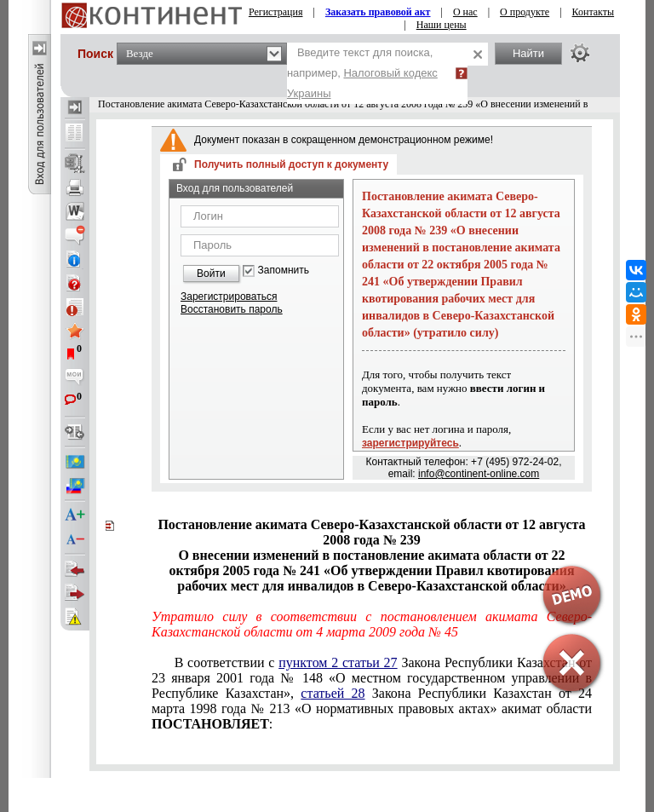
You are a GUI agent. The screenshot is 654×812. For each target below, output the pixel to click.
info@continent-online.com (479, 474)
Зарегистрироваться (229, 297)
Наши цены (442, 25)
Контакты (594, 12)
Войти (211, 274)
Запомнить (284, 271)
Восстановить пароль (232, 309)
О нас (465, 12)
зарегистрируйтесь (410, 443)
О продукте (525, 12)
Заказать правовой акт (378, 12)
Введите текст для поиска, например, (362, 73)
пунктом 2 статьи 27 (338, 662)
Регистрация (276, 12)
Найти (528, 53)
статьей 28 (333, 693)
